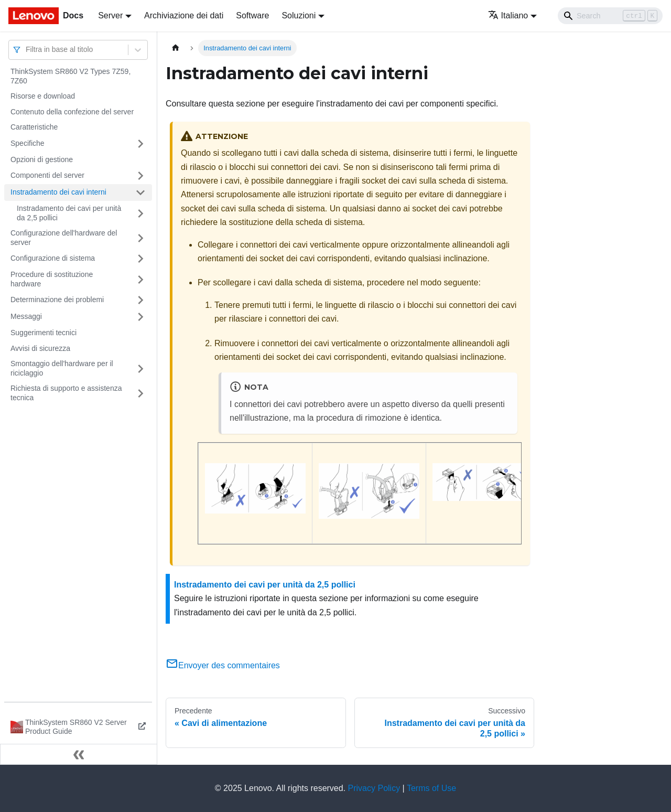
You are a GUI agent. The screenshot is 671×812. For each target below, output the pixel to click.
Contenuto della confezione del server (72, 112)
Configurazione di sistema (53, 258)
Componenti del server (47, 175)
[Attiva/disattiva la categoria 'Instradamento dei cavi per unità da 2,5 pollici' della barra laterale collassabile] (140, 213)
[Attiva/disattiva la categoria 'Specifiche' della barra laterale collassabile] (140, 144)
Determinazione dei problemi (57, 300)
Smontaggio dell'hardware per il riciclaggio (62, 368)
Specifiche (28, 143)
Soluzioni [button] (299, 15)
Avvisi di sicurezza (40, 348)
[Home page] (176, 48)
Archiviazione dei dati (184, 15)
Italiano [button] (508, 15)
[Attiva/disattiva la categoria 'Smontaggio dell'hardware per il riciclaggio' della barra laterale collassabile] (140, 368)
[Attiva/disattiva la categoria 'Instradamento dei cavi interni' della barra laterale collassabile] (140, 193)
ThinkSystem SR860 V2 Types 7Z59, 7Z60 (71, 76)
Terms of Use (431, 788)
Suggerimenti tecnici (44, 333)
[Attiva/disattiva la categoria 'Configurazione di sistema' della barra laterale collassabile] (140, 259)
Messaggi (26, 316)
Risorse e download (43, 96)
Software (252, 15)
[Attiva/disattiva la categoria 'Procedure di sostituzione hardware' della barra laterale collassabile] (140, 279)
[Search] (610, 16)
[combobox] (27, 50)
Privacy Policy (374, 788)
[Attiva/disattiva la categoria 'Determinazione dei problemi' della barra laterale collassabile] (140, 300)
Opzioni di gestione (42, 159)
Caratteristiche (34, 127)
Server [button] (110, 15)
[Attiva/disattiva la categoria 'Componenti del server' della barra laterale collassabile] (140, 176)
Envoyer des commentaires (223, 665)
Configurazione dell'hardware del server (64, 238)
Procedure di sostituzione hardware (52, 279)
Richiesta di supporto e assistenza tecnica (66, 393)
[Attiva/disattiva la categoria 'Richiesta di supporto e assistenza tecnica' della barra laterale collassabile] (140, 393)
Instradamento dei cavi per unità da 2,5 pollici (69, 213)
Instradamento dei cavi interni (58, 192)
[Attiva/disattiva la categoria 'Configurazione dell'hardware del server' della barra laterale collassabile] (140, 238)
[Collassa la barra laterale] (79, 754)
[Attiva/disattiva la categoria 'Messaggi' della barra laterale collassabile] (140, 317)
